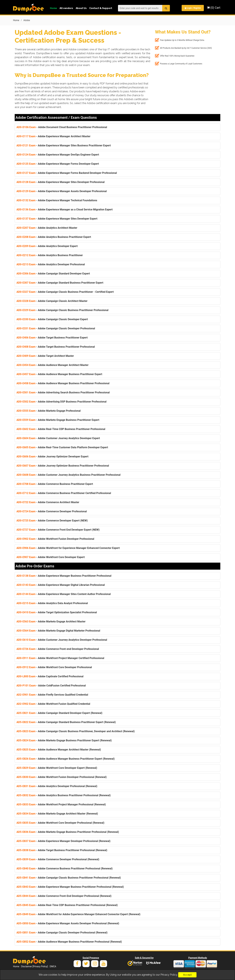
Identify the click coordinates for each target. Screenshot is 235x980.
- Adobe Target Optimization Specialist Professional (57, 612)
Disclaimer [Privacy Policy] (35, 966)
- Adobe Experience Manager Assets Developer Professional (62, 191)
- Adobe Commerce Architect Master (48, 502)
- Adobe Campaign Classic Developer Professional (56, 328)
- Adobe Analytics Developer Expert (47, 246)
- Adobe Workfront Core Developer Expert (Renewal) (57, 767)
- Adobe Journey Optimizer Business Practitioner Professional (63, 465)
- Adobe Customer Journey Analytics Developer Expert (58, 438)
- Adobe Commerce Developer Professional (52, 511)
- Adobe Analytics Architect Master (47, 227)
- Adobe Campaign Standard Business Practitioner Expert (60, 282)
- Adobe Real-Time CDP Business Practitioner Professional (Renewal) (67, 905)
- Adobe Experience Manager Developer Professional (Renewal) (63, 841)
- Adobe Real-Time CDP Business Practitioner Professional (61, 429)
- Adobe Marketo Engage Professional (49, 410)
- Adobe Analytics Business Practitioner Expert (54, 236)
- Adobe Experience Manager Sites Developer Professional (61, 182)
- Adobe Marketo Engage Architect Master (51, 621)
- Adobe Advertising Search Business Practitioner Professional (63, 392)
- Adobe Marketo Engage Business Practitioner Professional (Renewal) (68, 831)
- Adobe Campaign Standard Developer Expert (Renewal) (59, 712)
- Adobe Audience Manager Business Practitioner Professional (63, 383)
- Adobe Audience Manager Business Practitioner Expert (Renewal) (66, 758)
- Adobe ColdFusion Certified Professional (51, 685)
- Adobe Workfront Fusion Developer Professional (55, 538)
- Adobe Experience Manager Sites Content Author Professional (64, 594)
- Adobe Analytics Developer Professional (51, 264)
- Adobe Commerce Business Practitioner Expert (55, 483)
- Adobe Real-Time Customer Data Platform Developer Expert (62, 447)
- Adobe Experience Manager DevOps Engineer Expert (58, 154)
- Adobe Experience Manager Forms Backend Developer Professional (67, 172)
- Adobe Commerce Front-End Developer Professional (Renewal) (64, 895)
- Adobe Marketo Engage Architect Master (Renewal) (57, 813)
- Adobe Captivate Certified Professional (50, 676)
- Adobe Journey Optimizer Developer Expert (52, 456)
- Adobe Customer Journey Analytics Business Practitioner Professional (68, 474)
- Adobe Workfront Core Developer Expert (51, 557)
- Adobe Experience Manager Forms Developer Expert (58, 163)
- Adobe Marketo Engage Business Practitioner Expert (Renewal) (64, 740)
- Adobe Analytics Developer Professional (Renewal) (57, 786)
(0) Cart (214, 8)
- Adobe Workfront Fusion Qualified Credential (53, 703)
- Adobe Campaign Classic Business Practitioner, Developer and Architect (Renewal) (76, 731)
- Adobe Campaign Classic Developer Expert (52, 319)
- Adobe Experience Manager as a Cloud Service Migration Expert (65, 209)
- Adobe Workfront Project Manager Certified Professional (60, 658)
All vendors (66, 8)
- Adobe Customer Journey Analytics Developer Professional (62, 639)
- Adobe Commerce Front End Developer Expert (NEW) (58, 529)
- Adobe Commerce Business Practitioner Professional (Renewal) (65, 868)
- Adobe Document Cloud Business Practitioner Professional (62, 127)
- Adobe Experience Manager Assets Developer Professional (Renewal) (68, 923)
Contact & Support (101, 8)
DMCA (53, 966)
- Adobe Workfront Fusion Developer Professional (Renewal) (62, 777)
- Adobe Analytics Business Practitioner (50, 255)
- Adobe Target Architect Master (45, 355)
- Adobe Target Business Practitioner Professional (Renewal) (62, 850)
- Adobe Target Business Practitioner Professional (56, 346)
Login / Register (192, 8)
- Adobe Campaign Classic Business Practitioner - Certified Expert (65, 291)
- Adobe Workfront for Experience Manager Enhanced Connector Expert (68, 548)
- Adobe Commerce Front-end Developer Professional (58, 648)
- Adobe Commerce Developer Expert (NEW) (52, 520)
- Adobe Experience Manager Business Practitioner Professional (64, 575)
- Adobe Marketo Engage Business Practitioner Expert (58, 419)
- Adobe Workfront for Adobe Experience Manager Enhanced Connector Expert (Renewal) (78, 914)
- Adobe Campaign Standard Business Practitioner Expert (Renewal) (66, 722)
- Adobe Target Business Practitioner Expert (52, 337)
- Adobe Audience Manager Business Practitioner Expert (59, 374)
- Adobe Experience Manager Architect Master (53, 136)
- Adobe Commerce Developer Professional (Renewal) (58, 859)
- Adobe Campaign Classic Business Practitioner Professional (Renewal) (69, 877)
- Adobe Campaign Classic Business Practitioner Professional (62, 310)
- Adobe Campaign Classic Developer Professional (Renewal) (62, 932)
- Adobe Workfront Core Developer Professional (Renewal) (60, 822)
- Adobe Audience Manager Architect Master (52, 365)
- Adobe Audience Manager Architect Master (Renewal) (59, 749)
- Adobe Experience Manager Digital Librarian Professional (61, 584)
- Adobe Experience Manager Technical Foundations (57, 200)
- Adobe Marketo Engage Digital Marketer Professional (58, 630)
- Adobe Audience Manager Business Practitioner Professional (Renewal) (69, 941)
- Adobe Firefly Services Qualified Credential (52, 694)
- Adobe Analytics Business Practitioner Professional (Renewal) (64, 795)
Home (53, 8)
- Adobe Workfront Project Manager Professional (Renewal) (61, 804)
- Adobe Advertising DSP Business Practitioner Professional (62, 401)
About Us (81, 8)
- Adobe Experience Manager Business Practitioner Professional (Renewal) (70, 886)
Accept (187, 975)
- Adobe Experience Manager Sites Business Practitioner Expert (64, 145)
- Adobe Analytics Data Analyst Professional (52, 603)
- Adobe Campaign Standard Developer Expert (53, 273)
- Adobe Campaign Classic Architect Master (52, 301)
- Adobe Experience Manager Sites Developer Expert (57, 218)
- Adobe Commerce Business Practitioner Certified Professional (64, 493)
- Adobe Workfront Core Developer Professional (54, 667)
